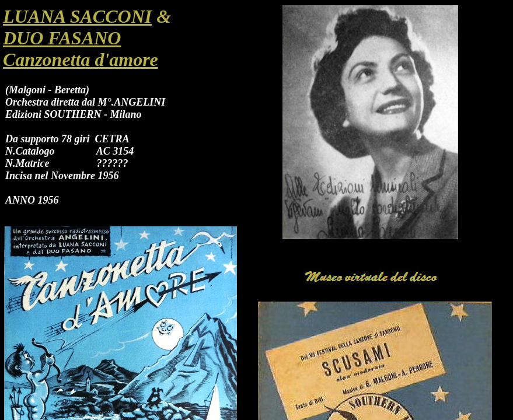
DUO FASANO (62, 38)
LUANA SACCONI (77, 16)
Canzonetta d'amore (81, 60)
